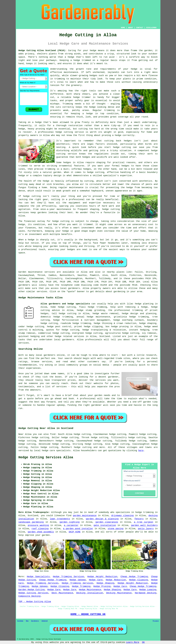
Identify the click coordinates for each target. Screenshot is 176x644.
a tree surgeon (144, 522)
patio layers (146, 529)
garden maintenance (85, 516)
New (27, 621)
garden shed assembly (41, 532)
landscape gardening (31, 522)
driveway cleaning (123, 516)
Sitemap (20, 621)
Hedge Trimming (81, 586)
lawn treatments (60, 519)
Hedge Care (96, 580)
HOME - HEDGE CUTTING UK (88, 614)
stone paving (116, 529)
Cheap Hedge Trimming (134, 577)
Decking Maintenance (119, 593)
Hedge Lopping (148, 590)
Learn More (133, 642)
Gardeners (35, 621)
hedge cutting (83, 447)
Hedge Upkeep (78, 580)
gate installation (105, 525)
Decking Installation (90, 593)
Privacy (156, 621)
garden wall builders (144, 525)
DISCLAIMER (151, 28)
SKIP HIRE (75, 532)
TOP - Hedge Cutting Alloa (35, 602)
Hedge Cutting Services (33, 593)
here (141, 451)
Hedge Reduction (116, 580)
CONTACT (140, 28)
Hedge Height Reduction (102, 577)
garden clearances (107, 522)
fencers (139, 519)
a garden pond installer (78, 529)
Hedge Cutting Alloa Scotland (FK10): (43, 51)
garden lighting (69, 522)
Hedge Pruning (102, 586)
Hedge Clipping (138, 580)
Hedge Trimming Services (68, 577)
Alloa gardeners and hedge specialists (65, 304)
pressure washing (38, 525)
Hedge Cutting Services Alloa (46, 457)
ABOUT (131, 28)
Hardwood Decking (146, 593)
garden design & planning (102, 519)
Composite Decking (30, 596)
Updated (45, 621)
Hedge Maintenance (90, 590)
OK (143, 642)
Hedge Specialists (38, 577)
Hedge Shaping (105, 583)
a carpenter (71, 525)
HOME (123, 28)
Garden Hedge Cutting (32, 590)
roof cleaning (40, 529)
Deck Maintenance (62, 593)
